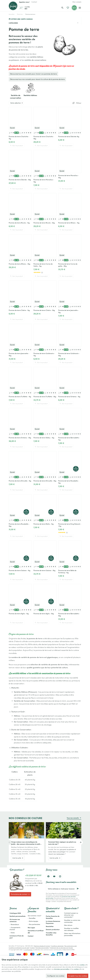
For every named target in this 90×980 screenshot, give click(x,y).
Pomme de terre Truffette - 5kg (45, 396)
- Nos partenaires (34, 924)
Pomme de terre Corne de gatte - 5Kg (68, 265)
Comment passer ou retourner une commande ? (71, 915)
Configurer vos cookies (56, 975)
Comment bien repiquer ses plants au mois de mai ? (62, 843)
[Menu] (80, 8)
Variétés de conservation (16, 96)
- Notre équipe (33, 921)
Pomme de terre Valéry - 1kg (44, 438)
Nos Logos (31, 927)
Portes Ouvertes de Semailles (53, 917)
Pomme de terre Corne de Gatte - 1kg (43, 265)
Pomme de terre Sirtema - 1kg (69, 396)
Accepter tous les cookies (78, 975)
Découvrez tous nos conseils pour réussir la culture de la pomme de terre (37, 79)
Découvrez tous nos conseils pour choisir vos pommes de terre (33, 74)
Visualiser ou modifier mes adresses (71, 929)
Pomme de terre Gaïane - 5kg (44, 570)
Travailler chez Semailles (51, 934)
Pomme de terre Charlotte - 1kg (19, 138)
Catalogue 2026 (15, 913)
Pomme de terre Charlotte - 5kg (44, 138)
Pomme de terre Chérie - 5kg (44, 310)
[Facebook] (48, 876)
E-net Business (28, 950)
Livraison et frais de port (17, 937)
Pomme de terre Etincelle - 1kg (20, 481)
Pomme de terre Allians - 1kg (69, 223)
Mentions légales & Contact (42, 946)
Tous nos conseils (73, 818)
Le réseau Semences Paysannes (53, 922)
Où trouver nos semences (15, 920)
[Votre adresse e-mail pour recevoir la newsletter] (63, 889)
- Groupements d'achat (15, 928)
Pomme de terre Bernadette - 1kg (69, 439)
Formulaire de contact (20, 894)
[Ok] (78, 889)
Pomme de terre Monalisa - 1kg (44, 181)
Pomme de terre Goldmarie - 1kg (44, 354)
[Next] (81, 842)
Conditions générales (57, 946)
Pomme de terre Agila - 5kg (44, 614)
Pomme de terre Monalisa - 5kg (68, 176)
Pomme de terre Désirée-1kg (69, 136)
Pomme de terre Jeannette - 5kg (19, 354)
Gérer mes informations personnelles (72, 934)
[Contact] (34, 2)
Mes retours (68, 925)
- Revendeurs (14, 924)
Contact (31, 936)
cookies (5, 966)
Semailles (12, 14)
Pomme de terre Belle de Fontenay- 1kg (67, 571)
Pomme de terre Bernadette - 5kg (69, 615)
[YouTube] (54, 876)
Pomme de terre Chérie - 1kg (19, 310)
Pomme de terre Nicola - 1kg (19, 223)
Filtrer (79, 103)
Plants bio (20, 14)
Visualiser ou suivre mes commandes (72, 921)
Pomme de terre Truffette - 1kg (20, 396)
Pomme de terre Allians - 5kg (19, 264)
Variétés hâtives (30, 95)
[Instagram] (60, 876)
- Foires (12, 933)
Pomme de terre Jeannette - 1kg (68, 311)
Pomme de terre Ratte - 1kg (43, 524)
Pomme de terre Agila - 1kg (19, 614)
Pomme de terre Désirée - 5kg (20, 180)
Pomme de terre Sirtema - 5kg (20, 438)
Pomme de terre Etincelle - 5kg (45, 481)
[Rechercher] (62, 8)
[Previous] (9, 842)
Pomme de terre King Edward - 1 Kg (70, 525)
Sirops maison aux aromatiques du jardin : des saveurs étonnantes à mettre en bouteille (26, 843)
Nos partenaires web (71, 946)
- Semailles (32, 918)
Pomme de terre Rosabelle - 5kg (19, 525)
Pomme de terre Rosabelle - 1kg (69, 482)
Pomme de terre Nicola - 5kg (44, 223)
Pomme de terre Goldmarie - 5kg (69, 354)
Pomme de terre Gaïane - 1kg (19, 570)
